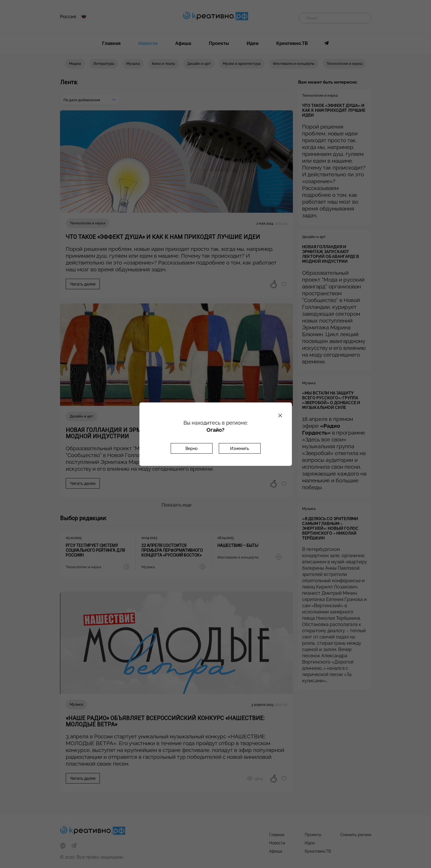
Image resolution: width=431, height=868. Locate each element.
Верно (191, 449)
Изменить (240, 449)
